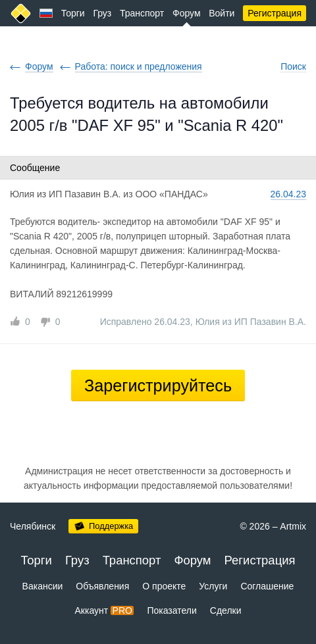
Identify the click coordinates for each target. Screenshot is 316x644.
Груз (102, 13)
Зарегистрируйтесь (158, 385)
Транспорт (142, 13)
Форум (187, 13)
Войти (222, 13)
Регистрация (275, 13)
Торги (73, 13)
